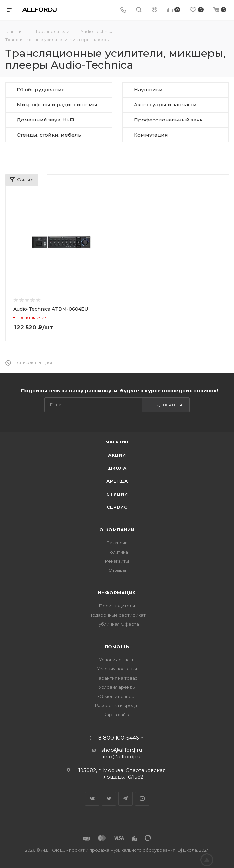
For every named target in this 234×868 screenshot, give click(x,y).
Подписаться (166, 405)
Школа (117, 468)
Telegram (126, 799)
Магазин (117, 442)
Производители (117, 606)
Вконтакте (92, 799)
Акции (117, 455)
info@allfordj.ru (122, 756)
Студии (117, 494)
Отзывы (117, 570)
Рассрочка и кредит (117, 705)
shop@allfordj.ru (122, 750)
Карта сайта (117, 715)
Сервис (117, 507)
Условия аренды (117, 687)
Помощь (117, 647)
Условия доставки (117, 669)
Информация (117, 593)
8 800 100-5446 (118, 738)
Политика (117, 552)
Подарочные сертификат (117, 615)
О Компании (117, 530)
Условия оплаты (117, 660)
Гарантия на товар (117, 678)
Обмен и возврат (117, 696)
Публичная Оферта (117, 624)
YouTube (142, 799)
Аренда (117, 481)
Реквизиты (117, 561)
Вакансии (117, 543)
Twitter (109, 799)
